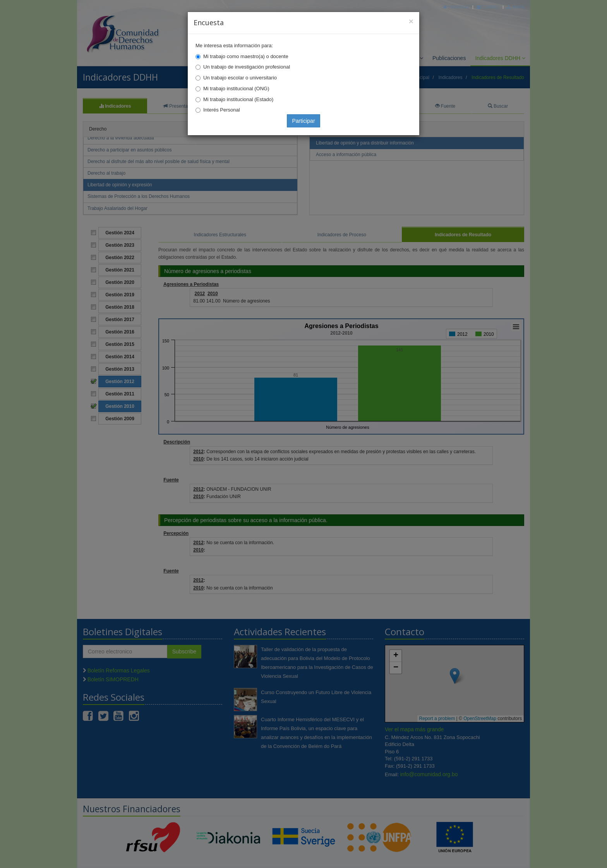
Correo (488, 7)
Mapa (515, 7)
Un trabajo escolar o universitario (240, 78)
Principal (456, 7)
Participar (303, 121)
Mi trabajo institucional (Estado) (238, 99)
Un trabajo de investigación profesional (247, 67)
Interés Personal (222, 110)
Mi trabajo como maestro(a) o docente (246, 56)
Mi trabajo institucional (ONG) (236, 89)
